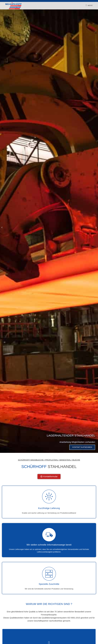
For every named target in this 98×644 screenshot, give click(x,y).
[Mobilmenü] (89, 5)
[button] (2, 227)
